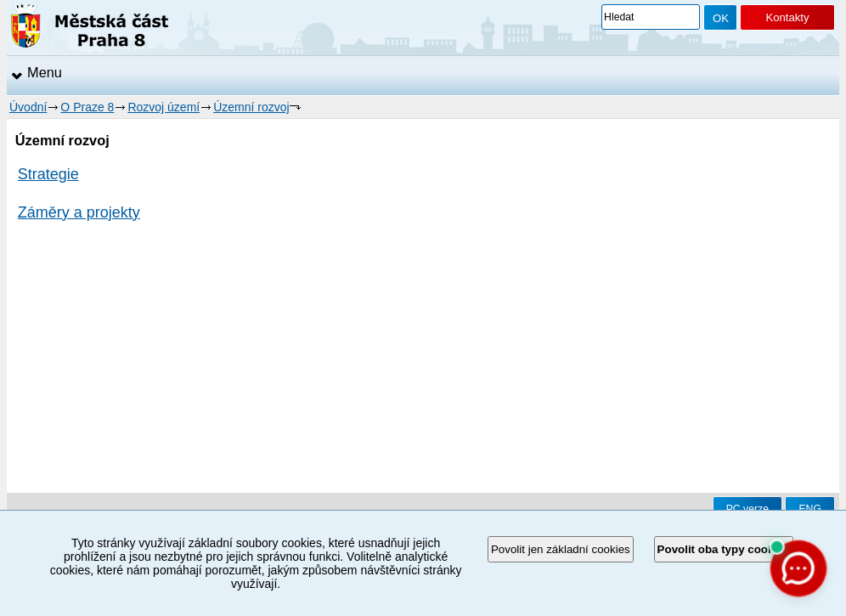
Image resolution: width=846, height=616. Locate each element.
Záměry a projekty (79, 212)
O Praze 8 (87, 107)
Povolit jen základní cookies (561, 549)
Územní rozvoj (251, 107)
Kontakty (787, 17)
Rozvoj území (164, 107)
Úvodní (28, 107)
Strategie (48, 174)
